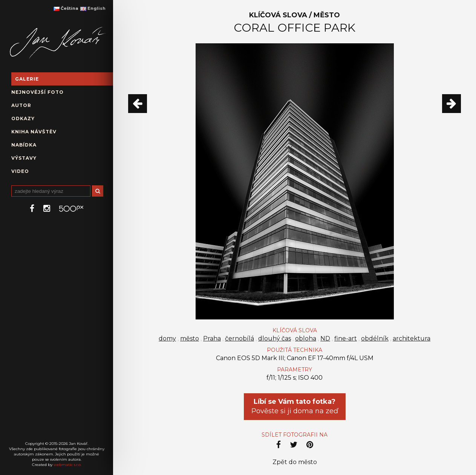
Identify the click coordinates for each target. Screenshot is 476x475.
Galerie (27, 79)
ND (325, 338)
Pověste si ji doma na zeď (295, 406)
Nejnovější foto (37, 92)
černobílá (240, 338)
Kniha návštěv (34, 132)
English (93, 8)
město (190, 338)
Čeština (66, 8)
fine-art (346, 338)
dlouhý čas (275, 338)
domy (167, 338)
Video (20, 171)
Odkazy (23, 118)
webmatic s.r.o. (67, 465)
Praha (212, 338)
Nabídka (24, 145)
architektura (412, 338)
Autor (21, 105)
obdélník (375, 338)
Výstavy (24, 158)
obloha (306, 338)
